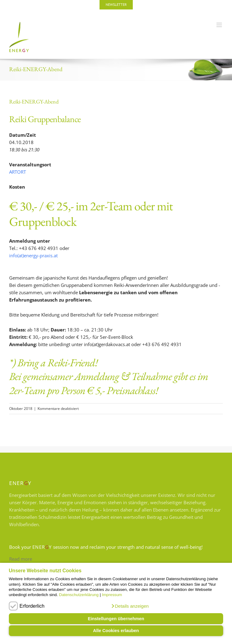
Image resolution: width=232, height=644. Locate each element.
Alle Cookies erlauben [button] (116, 631)
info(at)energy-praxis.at (33, 255)
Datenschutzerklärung (79, 595)
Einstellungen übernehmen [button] (116, 619)
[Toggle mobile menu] (220, 25)
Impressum (112, 595)
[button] (130, 606)
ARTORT (18, 172)
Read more (21, 559)
